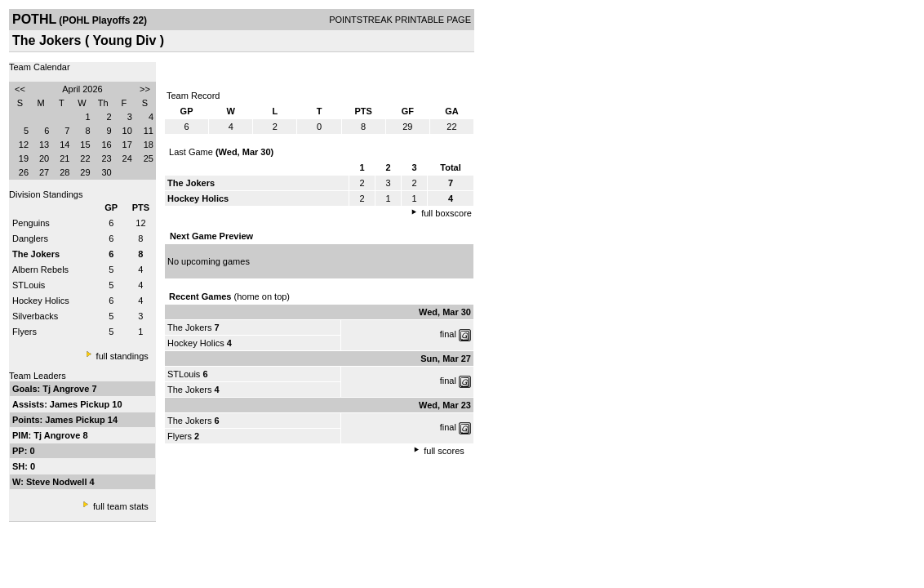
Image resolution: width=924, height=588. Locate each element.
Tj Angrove (67, 389)
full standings (122, 356)
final (448, 334)
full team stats (121, 506)
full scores (444, 451)
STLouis (29, 285)
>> (145, 89)
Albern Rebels (40, 269)
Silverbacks (35, 316)
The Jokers (189, 327)
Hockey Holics (41, 301)
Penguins (31, 223)
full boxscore (446, 213)
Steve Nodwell (58, 482)
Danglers (30, 238)
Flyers (24, 332)
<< (20, 89)
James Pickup (81, 404)
